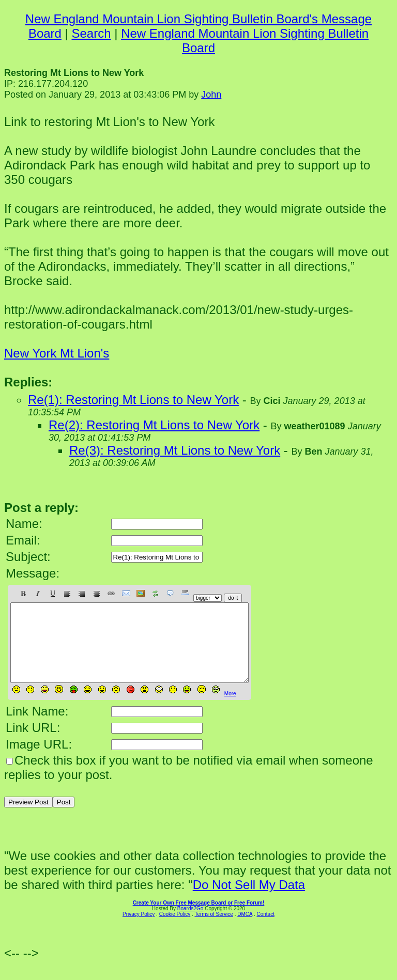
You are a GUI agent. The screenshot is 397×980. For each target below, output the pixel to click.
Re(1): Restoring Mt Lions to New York (133, 400)
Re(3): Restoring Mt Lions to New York (175, 450)
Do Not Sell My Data (249, 900)
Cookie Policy (175, 930)
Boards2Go (190, 924)
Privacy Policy (139, 930)
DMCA (245, 930)
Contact (265, 930)
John (211, 95)
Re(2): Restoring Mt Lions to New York (154, 425)
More (230, 709)
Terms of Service (213, 930)
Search (91, 33)
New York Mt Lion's (57, 353)
